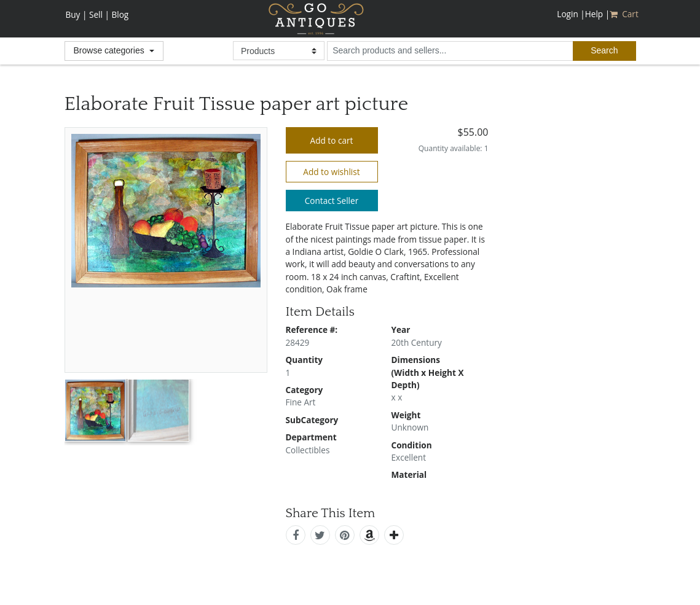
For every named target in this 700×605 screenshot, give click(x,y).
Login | (571, 14)
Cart (625, 14)
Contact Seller (332, 201)
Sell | (99, 14)
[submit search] (604, 51)
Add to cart (332, 140)
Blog (120, 14)
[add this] (394, 535)
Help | (597, 14)
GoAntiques (316, 19)
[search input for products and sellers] (450, 51)
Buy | (77, 14)
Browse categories (110, 50)
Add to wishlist (331, 172)
